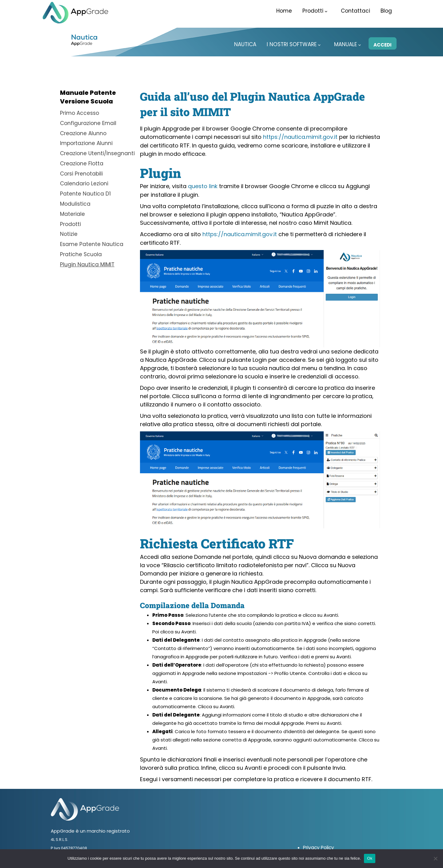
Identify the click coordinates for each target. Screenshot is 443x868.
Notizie (69, 231)
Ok (370, 858)
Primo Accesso (80, 113)
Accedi (383, 45)
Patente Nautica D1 (85, 192)
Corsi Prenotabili (81, 172)
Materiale (72, 212)
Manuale (347, 44)
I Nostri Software (294, 44)
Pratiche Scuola (81, 251)
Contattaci (355, 11)
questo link (203, 186)
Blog (386, 11)
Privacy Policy (318, 847)
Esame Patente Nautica (92, 241)
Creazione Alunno (83, 133)
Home (284, 11)
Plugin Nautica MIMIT (87, 261)
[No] (435, 858)
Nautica (245, 44)
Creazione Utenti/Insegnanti (97, 152)
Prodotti (315, 11)
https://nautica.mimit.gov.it (300, 137)
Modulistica (75, 202)
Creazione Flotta (82, 162)
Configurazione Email (88, 123)
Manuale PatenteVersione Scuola (88, 97)
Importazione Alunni (86, 143)
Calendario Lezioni (84, 182)
